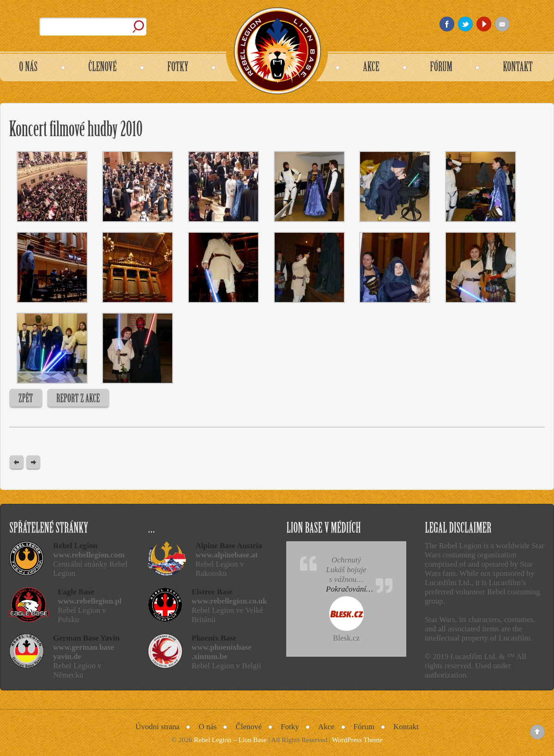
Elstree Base (212, 592)
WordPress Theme (357, 740)
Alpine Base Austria (229, 546)
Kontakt (406, 727)
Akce (326, 727)
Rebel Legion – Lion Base (230, 740)
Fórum (364, 727)
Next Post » (33, 463)
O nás (208, 727)
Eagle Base (76, 592)
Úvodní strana (157, 727)
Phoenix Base (214, 638)
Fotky (290, 727)
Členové (249, 727)
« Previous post (17, 463)
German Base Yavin (86, 638)
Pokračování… (349, 589)
